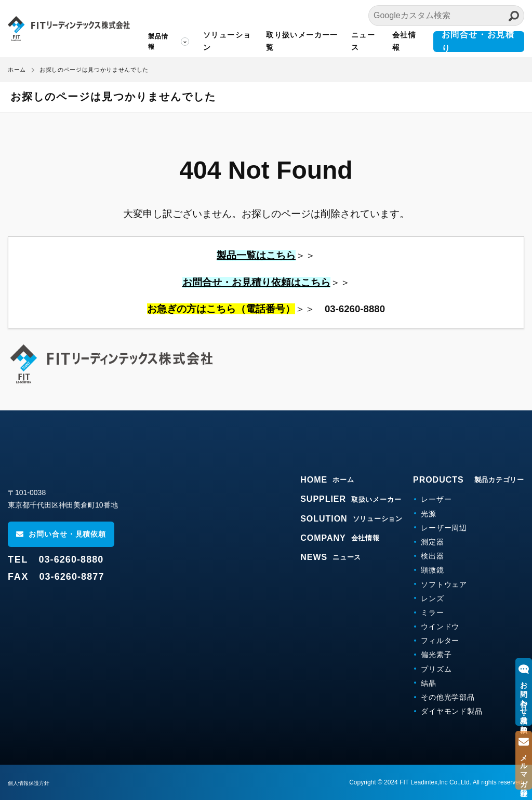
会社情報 (404, 41)
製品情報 (158, 42)
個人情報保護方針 (33, 783)
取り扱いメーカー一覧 (302, 41)
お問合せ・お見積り (478, 42)
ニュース (363, 41)
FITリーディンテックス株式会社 (69, 29)
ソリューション (227, 41)
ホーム (17, 70)
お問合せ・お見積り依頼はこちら (256, 282)
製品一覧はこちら (256, 255)
